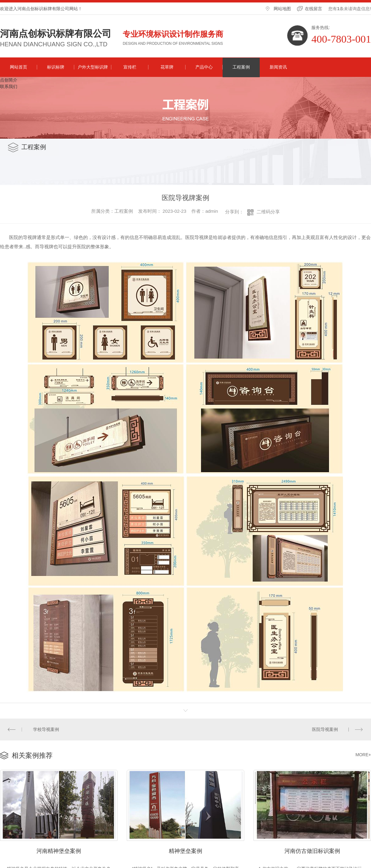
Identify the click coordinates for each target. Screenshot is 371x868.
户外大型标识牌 (93, 67)
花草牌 (167, 67)
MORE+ (363, 755)
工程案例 (241, 67)
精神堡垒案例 (185, 851)
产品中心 (204, 67)
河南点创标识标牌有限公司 (56, 34)
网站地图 (282, 9)
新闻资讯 (278, 67)
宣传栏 (130, 67)
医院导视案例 (325, 729)
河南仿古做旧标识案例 (312, 851)
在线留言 (313, 9)
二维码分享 (268, 212)
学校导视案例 (46, 729)
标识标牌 (56, 67)
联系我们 (9, 86)
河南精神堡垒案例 (59, 851)
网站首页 (19, 67)
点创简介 (9, 80)
